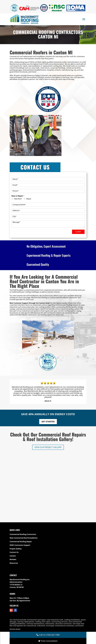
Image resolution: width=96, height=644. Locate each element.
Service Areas (15, 585)
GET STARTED (48, 422)
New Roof (18, 199)
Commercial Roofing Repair (21, 498)
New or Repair (18, 196)
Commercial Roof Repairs (75, 589)
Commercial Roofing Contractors (23, 490)
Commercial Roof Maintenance (50, 589)
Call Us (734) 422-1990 (49, 635)
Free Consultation (49, 641)
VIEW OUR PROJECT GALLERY (48, 447)
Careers (13, 512)
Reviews (13, 516)
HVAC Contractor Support (20, 501)
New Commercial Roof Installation (24, 494)
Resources (14, 519)
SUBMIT (78, 232)
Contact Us (14, 508)
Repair (29, 199)
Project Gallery (16, 505)
